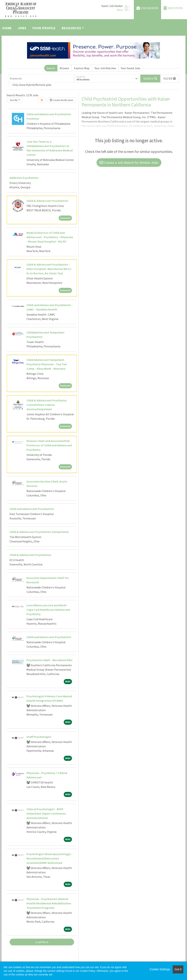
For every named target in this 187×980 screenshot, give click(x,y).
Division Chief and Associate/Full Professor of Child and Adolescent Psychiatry (49, 445)
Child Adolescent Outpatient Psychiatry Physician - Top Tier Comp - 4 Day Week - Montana (47, 364)
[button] (170, 79)
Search (51, 68)
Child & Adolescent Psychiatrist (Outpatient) (39, 532)
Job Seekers (147, 8)
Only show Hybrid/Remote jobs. (32, 85)
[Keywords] (41, 79)
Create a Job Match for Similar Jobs (129, 162)
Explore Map (82, 68)
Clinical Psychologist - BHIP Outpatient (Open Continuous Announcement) (46, 813)
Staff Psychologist (39, 737)
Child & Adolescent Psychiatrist (47, 201)
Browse (64, 68)
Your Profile (44, 28)
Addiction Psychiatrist (24, 178)
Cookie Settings (160, 969)
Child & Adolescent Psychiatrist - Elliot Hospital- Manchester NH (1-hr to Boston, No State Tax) (49, 269)
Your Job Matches (105, 68)
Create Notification (62, 100)
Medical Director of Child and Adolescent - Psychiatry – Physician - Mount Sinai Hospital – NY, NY (50, 237)
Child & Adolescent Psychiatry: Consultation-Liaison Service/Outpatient (47, 405)
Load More (42, 942)
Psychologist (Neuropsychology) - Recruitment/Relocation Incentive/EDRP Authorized (49, 858)
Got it (178, 969)
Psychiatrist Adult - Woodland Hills (49, 660)
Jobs (22, 28)
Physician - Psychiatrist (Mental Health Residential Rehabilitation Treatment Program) (49, 903)
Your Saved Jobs (131, 68)
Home (7, 28)
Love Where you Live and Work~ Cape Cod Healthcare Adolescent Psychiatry (48, 610)
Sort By (14, 100)
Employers (173, 8)
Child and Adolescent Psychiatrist (32, 509)
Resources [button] (71, 28)
